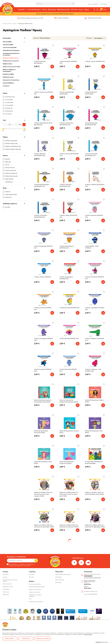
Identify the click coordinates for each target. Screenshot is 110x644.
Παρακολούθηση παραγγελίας (63, 574)
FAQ (30, 599)
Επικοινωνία (6, 592)
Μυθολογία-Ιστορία (8, 77)
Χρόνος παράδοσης (93, 4)
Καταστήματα (104, 4)
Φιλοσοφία (6, 574)
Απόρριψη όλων (26, 638)
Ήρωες (81, 10)
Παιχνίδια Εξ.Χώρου (34, 10)
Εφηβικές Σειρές (7, 64)
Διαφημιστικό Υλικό (8, 587)
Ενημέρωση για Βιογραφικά (36, 602)
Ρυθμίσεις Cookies (9, 638)
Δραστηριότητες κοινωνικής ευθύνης (10, 581)
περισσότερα (9, 182)
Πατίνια (44, 10)
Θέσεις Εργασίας (7, 584)
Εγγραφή (36, 561)
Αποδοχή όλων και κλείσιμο (43, 638)
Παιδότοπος (6, 595)
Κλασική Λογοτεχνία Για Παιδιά (11, 67)
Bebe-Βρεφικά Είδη (63, 10)
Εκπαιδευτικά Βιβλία (8, 74)
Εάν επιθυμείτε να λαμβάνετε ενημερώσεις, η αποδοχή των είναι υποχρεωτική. (21, 565)
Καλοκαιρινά (52, 10)
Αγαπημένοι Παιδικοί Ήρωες (11, 58)
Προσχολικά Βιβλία (8, 45)
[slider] (3, 129)
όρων (18, 566)
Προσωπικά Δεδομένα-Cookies (37, 587)
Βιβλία (15, 24)
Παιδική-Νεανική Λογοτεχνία (11, 61)
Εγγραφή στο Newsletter (16, 557)
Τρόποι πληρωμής (60, 580)
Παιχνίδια (21, 10)
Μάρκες (87, 10)
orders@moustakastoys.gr (91, 591)
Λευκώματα (6, 86)
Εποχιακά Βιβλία (7, 42)
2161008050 (88, 576)
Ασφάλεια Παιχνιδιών (35, 592)
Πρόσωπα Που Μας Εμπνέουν (11, 80)
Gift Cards (74, 10)
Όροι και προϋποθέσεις (35, 584)
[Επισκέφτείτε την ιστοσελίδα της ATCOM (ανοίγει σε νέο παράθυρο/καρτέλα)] (102, 642)
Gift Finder (32, 574)
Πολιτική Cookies (88, 634)
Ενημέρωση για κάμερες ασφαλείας (35, 596)
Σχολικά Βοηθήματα (8, 83)
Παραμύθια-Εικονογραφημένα (11, 50)
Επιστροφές (58, 582)
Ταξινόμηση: (89, 38)
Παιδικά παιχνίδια (7, 24)
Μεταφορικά (58, 577)
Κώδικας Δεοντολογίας (35, 589)
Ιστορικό (5, 577)
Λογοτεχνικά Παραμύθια (10, 48)
